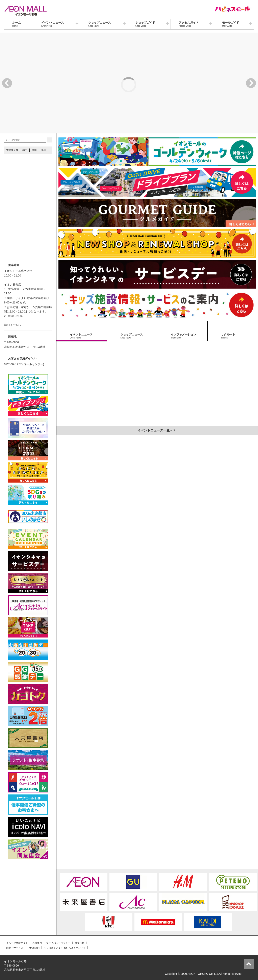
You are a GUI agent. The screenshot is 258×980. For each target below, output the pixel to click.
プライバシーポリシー (58, 943)
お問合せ (79, 943)
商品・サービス (15, 948)
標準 (34, 150)
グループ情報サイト (17, 943)
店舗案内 (37, 943)
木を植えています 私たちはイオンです (65, 948)
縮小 (25, 150)
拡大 (44, 150)
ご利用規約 (33, 948)
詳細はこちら (12, 325)
